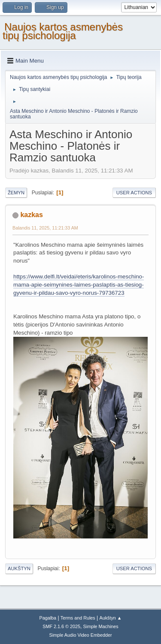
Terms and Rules (78, 618)
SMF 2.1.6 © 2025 (61, 626)
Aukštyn (19, 568)
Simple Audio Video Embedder (80, 635)
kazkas (31, 215)
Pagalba (48, 618)
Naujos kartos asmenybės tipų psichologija (63, 31)
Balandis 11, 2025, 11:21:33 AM (45, 228)
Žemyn (16, 193)
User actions (134, 193)
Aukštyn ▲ (111, 618)
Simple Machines (101, 626)
